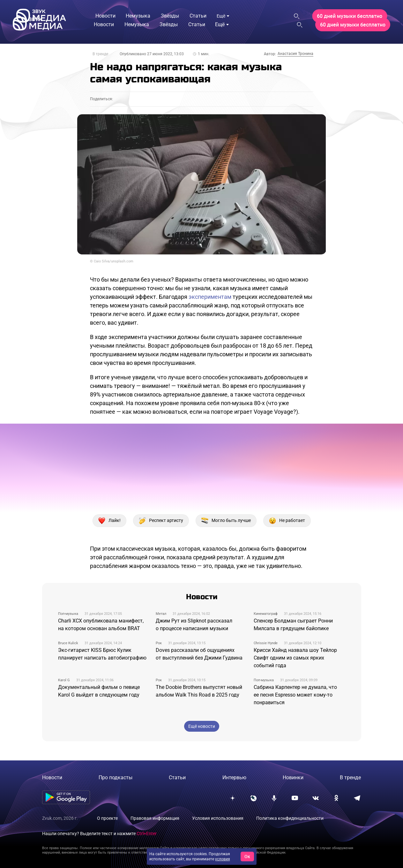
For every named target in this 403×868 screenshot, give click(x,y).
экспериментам (210, 297)
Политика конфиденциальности (290, 818)
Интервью (234, 777)
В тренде (100, 54)
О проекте (107, 818)
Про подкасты (116, 777)
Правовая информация (155, 818)
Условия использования (218, 818)
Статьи (177, 777)
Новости (52, 777)
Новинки (293, 777)
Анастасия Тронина (295, 54)
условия (223, 859)
